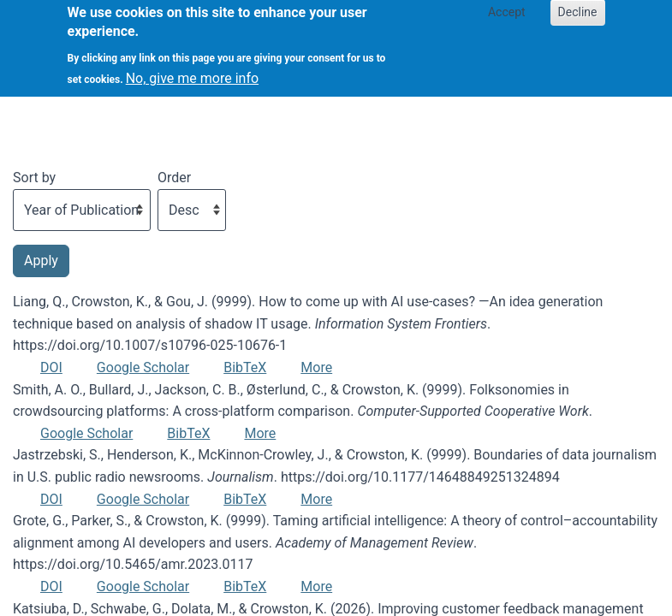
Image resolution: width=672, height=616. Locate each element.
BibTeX (245, 367)
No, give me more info (192, 70)
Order (174, 178)
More (316, 367)
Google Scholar (143, 367)
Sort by (34, 178)
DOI (51, 367)
